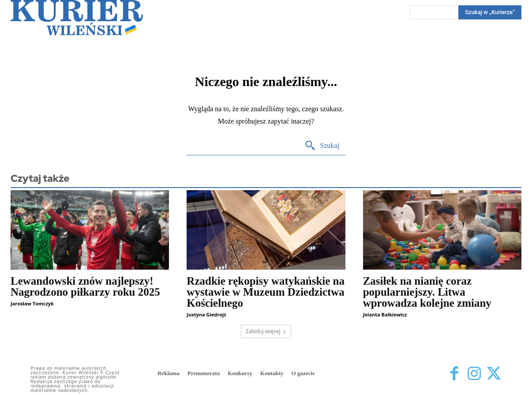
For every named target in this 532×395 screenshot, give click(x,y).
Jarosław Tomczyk (32, 303)
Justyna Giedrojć (206, 314)
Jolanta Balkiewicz (385, 314)
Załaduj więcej (266, 331)
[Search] (322, 146)
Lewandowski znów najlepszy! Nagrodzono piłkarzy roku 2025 (85, 286)
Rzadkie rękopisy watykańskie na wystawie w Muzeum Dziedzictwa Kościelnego (266, 292)
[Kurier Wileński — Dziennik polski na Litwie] (77, 18)
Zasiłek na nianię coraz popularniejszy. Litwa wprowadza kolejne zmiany (427, 292)
